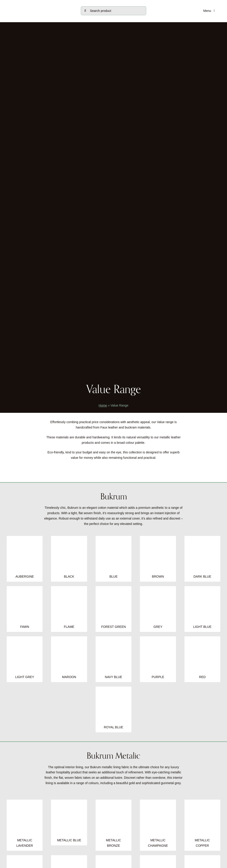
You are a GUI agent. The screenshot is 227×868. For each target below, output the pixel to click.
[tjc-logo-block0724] (40, 5)
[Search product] (114, 11)
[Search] (85, 11)
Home (103, 405)
